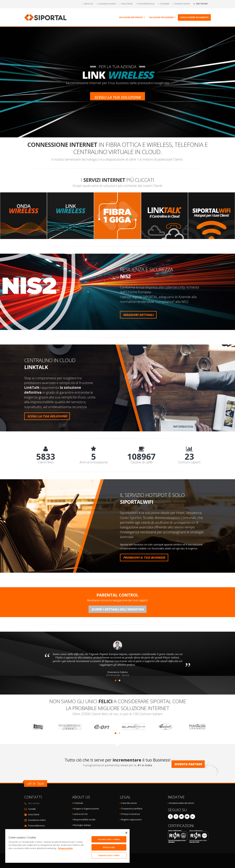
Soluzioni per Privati (131, 17)
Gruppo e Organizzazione (86, 809)
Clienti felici (46, 462)
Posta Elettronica (145, 4)
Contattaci (164, 4)
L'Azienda (78, 803)
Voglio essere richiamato (194, 17)
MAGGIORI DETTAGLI (138, 315)
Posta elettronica (36, 826)
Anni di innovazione (94, 462)
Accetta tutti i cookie (109, 839)
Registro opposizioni (131, 820)
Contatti (32, 809)
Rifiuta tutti (109, 847)
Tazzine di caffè (141, 462)
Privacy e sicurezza (131, 814)
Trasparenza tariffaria (132, 809)
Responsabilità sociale (84, 820)
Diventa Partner (181, 4)
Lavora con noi (81, 814)
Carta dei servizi (129, 803)
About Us (88, 4)
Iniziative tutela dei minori (182, 803)
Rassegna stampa (82, 825)
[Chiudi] (126, 833)
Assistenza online (106, 4)
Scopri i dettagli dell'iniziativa (117, 609)
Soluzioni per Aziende (161, 17)
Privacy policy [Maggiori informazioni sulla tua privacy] (65, 848)
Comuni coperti (189, 462)
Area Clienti (126, 4)
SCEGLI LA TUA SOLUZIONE (47, 416)
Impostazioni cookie (109, 855)
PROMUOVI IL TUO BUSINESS (144, 557)
